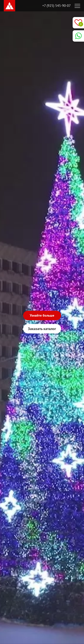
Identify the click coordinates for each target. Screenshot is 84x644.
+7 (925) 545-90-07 (57, 6)
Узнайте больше (42, 315)
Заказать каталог (42, 329)
